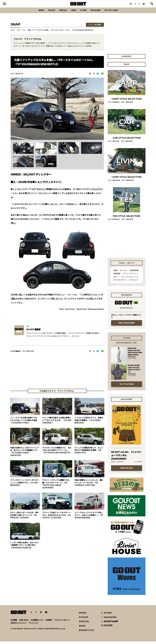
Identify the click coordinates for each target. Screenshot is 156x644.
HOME (13, 33)
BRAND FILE (86, 633)
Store (84, 13)
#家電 (115, 273)
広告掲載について (37, 622)
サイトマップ (33, 625)
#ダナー (116, 279)
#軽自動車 (117, 276)
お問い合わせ (24, 622)
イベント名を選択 (95, 27)
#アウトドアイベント (131, 276)
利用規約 (49, 622)
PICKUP (48, 13)
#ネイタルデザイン (120, 282)
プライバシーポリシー (62, 622)
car (24, 33)
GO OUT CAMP (116, 13)
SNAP (73, 13)
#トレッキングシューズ (130, 279)
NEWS (83, 615)
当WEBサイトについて (19, 625)
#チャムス (124, 273)
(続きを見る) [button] (76, 339)
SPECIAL (61, 13)
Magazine (98, 13)
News (36, 13)
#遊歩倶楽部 (134, 273)
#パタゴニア (134, 282)
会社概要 (14, 622)
